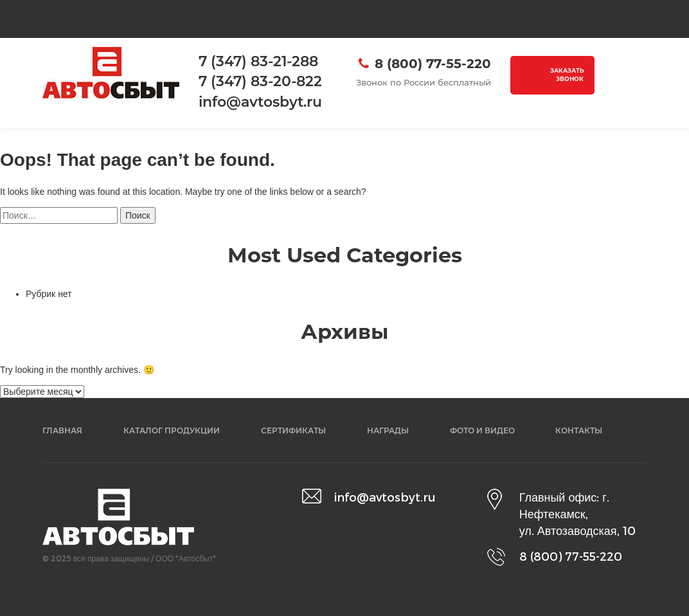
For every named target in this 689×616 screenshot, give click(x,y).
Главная (62, 430)
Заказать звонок (567, 75)
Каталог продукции (172, 430)
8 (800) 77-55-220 (433, 64)
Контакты (579, 430)
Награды (388, 430)
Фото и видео (482, 430)
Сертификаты (293, 430)
